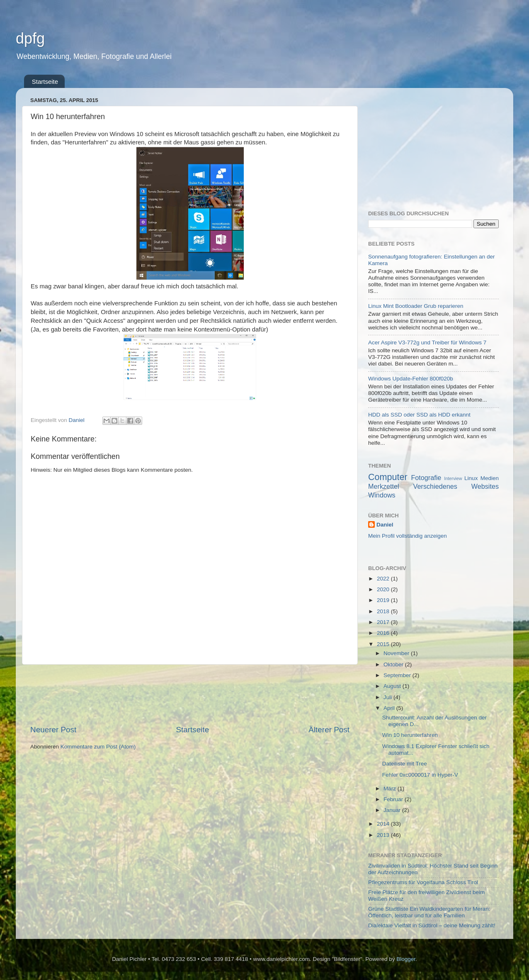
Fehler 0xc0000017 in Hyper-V (420, 775)
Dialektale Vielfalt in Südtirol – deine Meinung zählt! (432, 925)
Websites (485, 486)
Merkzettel (384, 486)
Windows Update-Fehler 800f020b (411, 379)
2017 (384, 622)
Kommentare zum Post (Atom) (98, 747)
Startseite (45, 82)
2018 (384, 611)
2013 (384, 835)
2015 (384, 644)
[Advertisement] (190, 695)
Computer (388, 477)
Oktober (394, 664)
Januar (393, 810)
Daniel (385, 525)
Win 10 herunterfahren (410, 735)
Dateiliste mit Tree (405, 764)
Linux (471, 478)
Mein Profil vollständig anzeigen (408, 536)
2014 (384, 824)
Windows (382, 495)
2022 (384, 579)
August (393, 686)
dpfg (30, 38)
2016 (384, 633)
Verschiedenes (435, 486)
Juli (388, 697)
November (397, 653)
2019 (384, 600)
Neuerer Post (53, 730)
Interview (453, 478)
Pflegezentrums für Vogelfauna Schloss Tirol (423, 882)
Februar (394, 799)
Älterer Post (329, 730)
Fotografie (426, 478)
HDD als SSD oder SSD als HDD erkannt (419, 415)
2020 (384, 589)
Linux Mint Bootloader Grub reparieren (416, 306)
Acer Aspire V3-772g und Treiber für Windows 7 (427, 343)
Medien (490, 478)
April (390, 708)
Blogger (406, 959)
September (398, 675)
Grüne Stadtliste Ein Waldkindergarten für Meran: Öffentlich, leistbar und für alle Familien (429, 912)
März (391, 789)
